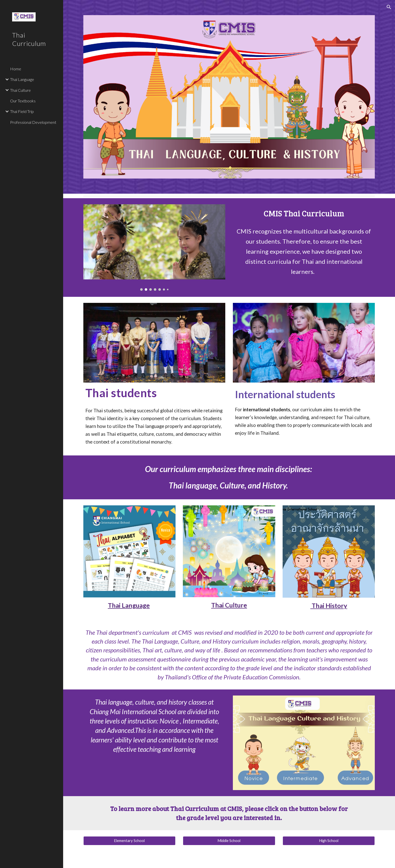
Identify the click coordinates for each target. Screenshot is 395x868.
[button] (389, 7)
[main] (304, 213)
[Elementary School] (129, 841)
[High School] (329, 841)
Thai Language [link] (22, 79)
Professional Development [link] (33, 122)
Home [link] (16, 69)
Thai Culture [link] (20, 90)
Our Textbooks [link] (23, 101)
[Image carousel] (154, 247)
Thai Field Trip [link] (22, 111)
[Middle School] (229, 841)
